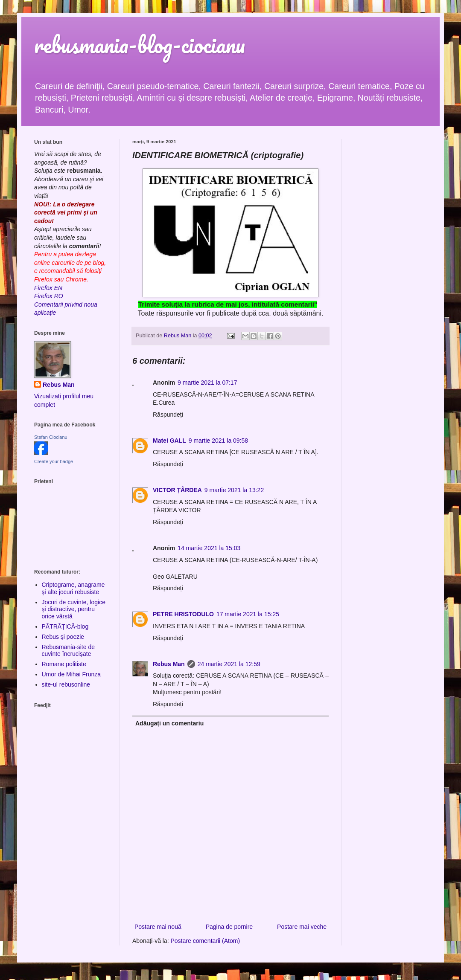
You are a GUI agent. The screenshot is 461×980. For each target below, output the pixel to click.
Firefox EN (48, 288)
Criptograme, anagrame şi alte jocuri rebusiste (73, 588)
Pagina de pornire (229, 927)
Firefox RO (49, 296)
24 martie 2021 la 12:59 (229, 664)
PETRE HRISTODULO (183, 614)
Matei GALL (169, 441)
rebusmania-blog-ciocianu (140, 45)
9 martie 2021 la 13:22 (234, 490)
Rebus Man (169, 664)
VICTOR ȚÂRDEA (177, 490)
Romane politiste (64, 664)
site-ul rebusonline (66, 684)
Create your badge (54, 461)
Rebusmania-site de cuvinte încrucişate (69, 651)
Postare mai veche (302, 927)
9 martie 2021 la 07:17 (207, 383)
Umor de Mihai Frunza (71, 674)
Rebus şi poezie (63, 637)
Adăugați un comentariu (169, 723)
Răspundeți (168, 415)
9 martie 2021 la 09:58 (218, 441)
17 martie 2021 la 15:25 (248, 614)
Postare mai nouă (158, 927)
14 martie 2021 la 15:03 (209, 548)
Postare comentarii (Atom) (206, 941)
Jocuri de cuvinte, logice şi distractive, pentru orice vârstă (74, 609)
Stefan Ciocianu (51, 437)
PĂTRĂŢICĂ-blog (65, 626)
